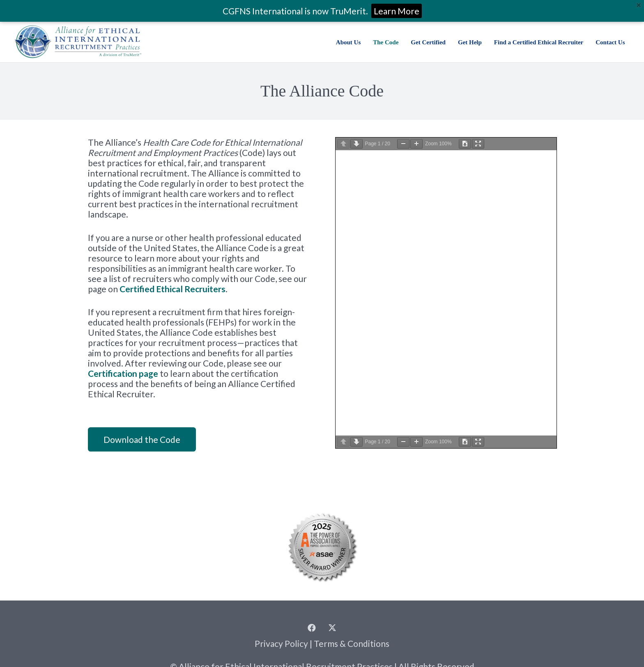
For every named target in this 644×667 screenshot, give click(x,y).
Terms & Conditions (352, 643)
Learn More (397, 11)
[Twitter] (332, 628)
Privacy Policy (281, 643)
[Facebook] (312, 628)
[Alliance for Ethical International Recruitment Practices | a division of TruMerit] (78, 42)
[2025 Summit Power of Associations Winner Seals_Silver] (322, 547)
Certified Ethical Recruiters (172, 289)
